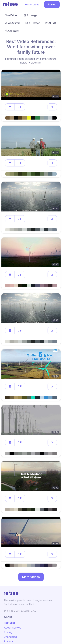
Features (10, 623)
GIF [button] (20, 107)
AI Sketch (33, 23)
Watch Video (32, 5)
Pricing (8, 632)
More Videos (31, 577)
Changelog (10, 637)
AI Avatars (13, 23)
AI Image (30, 15)
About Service (12, 628)
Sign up (52, 4)
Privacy (8, 641)
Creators (12, 31)
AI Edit (51, 23)
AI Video (12, 15)
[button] (10, 107)
